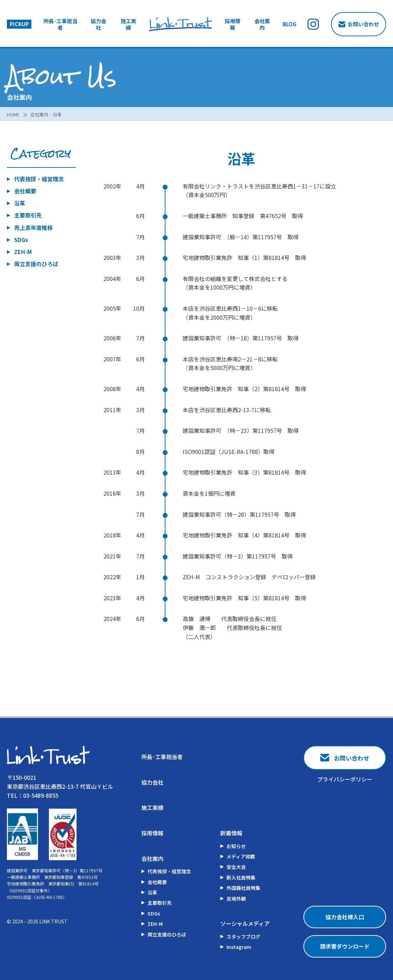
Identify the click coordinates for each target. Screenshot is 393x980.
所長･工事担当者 (60, 24)
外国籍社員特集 (243, 888)
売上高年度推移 (33, 227)
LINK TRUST (53, 921)
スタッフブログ (243, 937)
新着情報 (231, 833)
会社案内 (262, 24)
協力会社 (98, 24)
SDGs (21, 240)
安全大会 (236, 867)
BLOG (290, 24)
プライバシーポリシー (345, 779)
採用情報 (233, 24)
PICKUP (19, 24)
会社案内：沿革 (49, 114)
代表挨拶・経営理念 (39, 179)
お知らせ (236, 846)
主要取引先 (28, 215)
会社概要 (25, 191)
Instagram (239, 947)
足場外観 (236, 899)
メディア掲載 (241, 856)
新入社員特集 (241, 877)
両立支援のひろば (36, 264)
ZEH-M (23, 252)
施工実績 (128, 24)
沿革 (20, 203)
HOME (14, 114)
